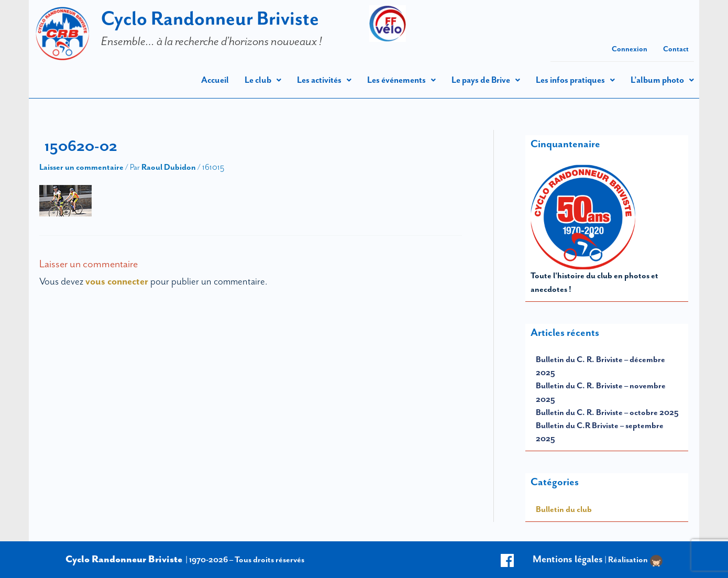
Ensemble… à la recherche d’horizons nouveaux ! (212, 41)
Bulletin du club (564, 509)
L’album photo (662, 80)
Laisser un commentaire (81, 167)
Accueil (215, 80)
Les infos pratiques (575, 80)
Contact (676, 49)
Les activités (324, 80)
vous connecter (117, 281)
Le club (263, 80)
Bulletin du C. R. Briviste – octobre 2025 (607, 412)
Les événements (401, 80)
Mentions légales (568, 559)
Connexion (630, 49)
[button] (263, 80)
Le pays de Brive (486, 80)
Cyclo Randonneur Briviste (210, 18)
